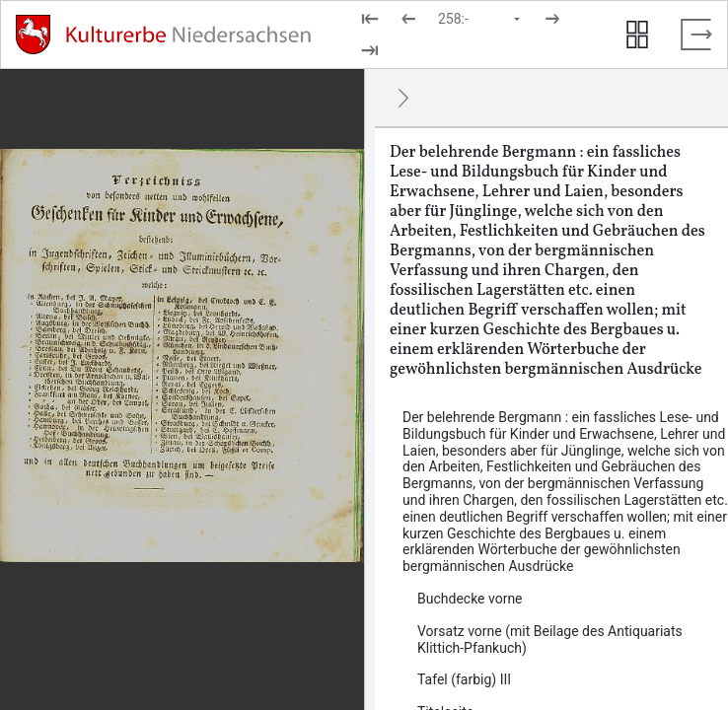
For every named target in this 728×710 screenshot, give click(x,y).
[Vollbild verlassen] (696, 35)
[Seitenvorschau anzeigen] (637, 35)
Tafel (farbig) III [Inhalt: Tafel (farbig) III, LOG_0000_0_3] (464, 679)
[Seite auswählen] (480, 19)
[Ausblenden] (403, 98)
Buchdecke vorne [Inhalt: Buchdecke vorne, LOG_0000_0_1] (470, 599)
